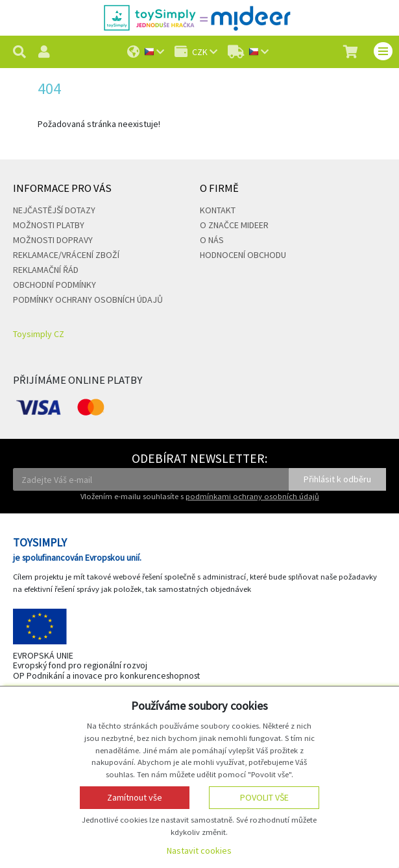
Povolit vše (264, 797)
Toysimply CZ (39, 334)
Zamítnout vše (135, 797)
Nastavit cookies (199, 850)
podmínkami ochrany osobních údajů (252, 496)
